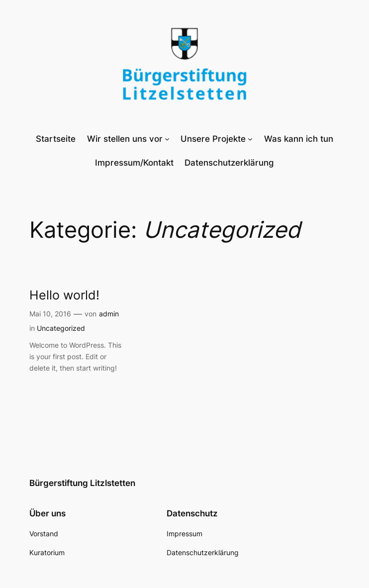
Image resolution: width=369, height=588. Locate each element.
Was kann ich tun (299, 139)
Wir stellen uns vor (125, 139)
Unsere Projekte (213, 139)
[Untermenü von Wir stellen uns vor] (167, 139)
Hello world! (64, 295)
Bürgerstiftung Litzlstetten (82, 483)
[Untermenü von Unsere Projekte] (250, 139)
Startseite (56, 139)
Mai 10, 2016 (50, 314)
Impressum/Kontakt (134, 163)
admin (109, 314)
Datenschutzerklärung (229, 163)
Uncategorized (61, 328)
